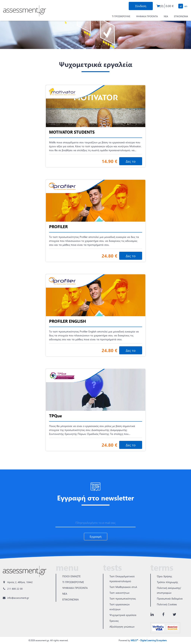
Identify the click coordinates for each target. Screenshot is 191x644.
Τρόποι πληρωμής (167, 582)
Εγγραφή (96, 536)
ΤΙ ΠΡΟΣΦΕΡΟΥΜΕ (121, 16)
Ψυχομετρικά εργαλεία (123, 615)
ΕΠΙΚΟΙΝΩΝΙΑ (181, 16)
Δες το (131, 161)
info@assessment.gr (18, 598)
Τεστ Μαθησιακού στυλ (123, 587)
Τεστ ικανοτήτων (119, 593)
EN (186, 6)
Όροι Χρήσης (164, 576)
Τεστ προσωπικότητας (123, 598)
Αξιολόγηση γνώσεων (122, 627)
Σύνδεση (141, 6)
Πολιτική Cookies (167, 604)
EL (181, 6)
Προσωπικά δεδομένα (170, 598)
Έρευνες (114, 621)
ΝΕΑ (166, 16)
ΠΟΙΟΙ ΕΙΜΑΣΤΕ (71, 576)
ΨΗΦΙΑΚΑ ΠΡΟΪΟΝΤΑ (147, 16)
